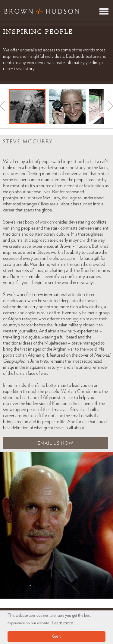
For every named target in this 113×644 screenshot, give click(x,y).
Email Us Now (55, 443)
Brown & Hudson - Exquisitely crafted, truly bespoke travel (42, 11)
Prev (3, 106)
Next (110, 106)
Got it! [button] (57, 637)
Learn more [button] (62, 623)
